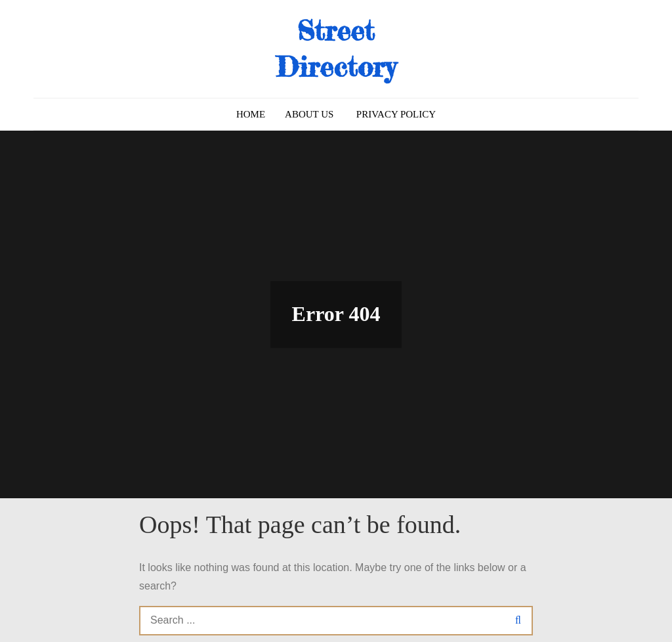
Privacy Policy (396, 114)
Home (251, 114)
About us (309, 114)
